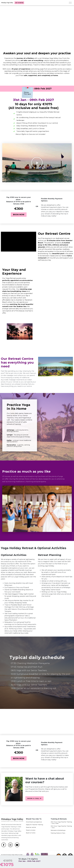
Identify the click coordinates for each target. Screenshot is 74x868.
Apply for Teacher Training (34, 825)
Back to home (31, 833)
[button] (37, 163)
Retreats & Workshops (58, 830)
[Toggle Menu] (70, 3)
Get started (19, 3)
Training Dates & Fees (58, 833)
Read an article (31, 827)
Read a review (31, 830)
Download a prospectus (34, 822)
